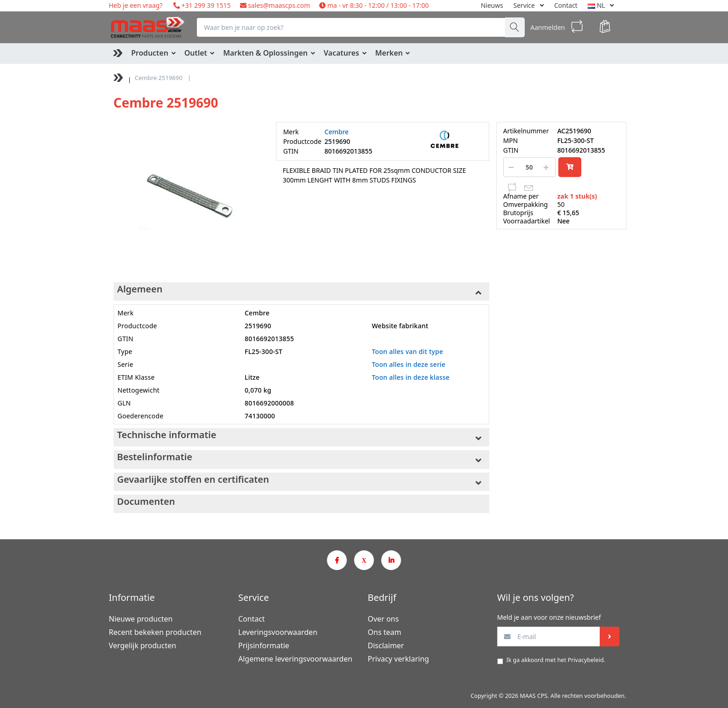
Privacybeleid (585, 660)
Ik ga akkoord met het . (556, 660)
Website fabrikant (400, 326)
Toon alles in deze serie (408, 364)
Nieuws (492, 5)
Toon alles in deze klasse (410, 377)
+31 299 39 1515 (205, 5)
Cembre (337, 132)
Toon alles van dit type (407, 351)
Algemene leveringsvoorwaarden (295, 659)
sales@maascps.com (279, 5)
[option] (188, 196)
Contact (566, 5)
